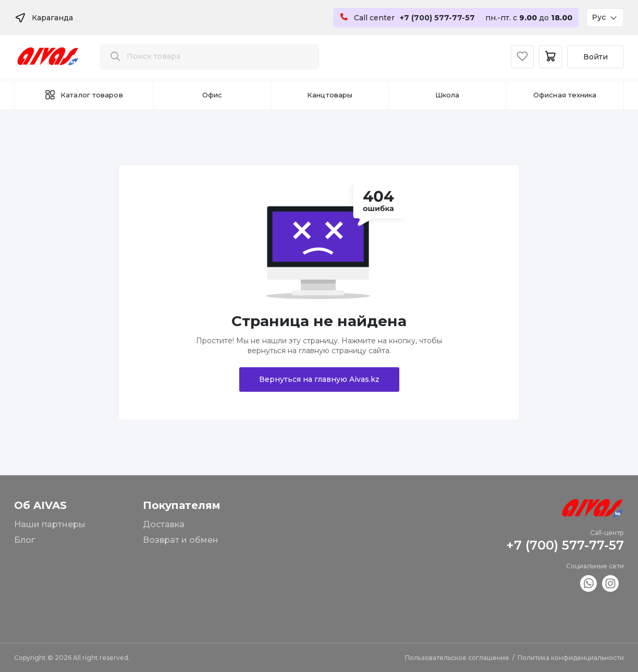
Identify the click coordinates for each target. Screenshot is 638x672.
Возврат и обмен (181, 540)
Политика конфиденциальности (571, 658)
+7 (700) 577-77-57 (565, 545)
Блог (24, 540)
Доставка (164, 524)
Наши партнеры (50, 524)
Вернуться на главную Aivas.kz (319, 379)
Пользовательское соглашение (457, 658)
